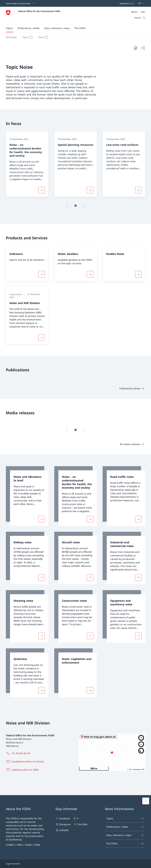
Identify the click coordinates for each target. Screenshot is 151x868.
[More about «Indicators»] (42, 274)
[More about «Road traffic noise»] (138, 519)
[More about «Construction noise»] (90, 636)
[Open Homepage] (33, 15)
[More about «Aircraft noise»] (90, 577)
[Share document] (143, 48)
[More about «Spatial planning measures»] (90, 190)
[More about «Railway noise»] (42, 577)
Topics (125, 818)
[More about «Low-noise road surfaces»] (138, 190)
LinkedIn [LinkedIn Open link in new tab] (62, 830)
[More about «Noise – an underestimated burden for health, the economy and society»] (42, 190)
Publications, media (125, 827)
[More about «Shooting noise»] (42, 636)
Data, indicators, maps (125, 835)
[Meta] (138, 12)
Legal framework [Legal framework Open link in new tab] (13, 864)
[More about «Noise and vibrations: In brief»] (42, 519)
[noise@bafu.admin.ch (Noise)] (25, 762)
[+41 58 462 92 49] (18, 753)
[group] (27, 164)
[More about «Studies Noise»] (138, 274)
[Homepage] (11, 37)
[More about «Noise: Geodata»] (90, 274)
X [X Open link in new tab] (75, 818)
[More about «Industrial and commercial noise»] (138, 577)
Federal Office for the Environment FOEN (39, 11)
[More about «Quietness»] (42, 690)
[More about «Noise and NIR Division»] (42, 337)
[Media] (134, 12)
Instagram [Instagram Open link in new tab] (63, 824)
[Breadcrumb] (74, 37)
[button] (9, 28)
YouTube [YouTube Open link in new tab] (80, 824)
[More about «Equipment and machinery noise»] (138, 636)
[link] (27, 496)
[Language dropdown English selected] (140, 3)
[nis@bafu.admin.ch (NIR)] (23, 770)
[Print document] (135, 48)
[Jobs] (143, 12)
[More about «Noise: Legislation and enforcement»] (90, 690)
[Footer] (75, 864)
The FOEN (125, 844)
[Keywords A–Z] (126, 3)
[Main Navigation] (73, 28)
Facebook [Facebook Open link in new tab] (63, 818)
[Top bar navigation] (126, 3)
